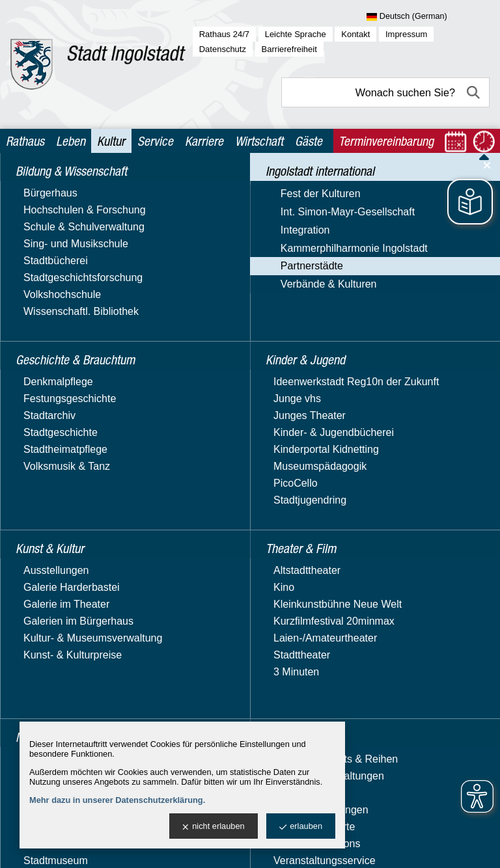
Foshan (47, 411)
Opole (44, 557)
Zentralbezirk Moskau (80, 520)
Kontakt (355, 34)
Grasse (47, 429)
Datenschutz (223, 49)
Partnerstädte (48, 356)
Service (155, 141)
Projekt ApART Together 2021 (86, 629)
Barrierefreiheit (289, 49)
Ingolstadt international (71, 235)
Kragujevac (56, 484)
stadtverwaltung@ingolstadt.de (391, 848)
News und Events (71, 374)
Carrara (48, 393)
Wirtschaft (259, 141)
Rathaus (25, 141)
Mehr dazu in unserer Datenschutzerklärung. (117, 800)
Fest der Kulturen (57, 257)
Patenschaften (63, 605)
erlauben (301, 827)
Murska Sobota (65, 538)
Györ (41, 447)
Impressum (406, 34)
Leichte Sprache (296, 34)
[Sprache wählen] (428, 17)
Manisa (47, 502)
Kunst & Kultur (50, 700)
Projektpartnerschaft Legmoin (76, 581)
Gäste (309, 141)
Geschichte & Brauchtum (76, 210)
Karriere (204, 141)
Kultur (111, 141)
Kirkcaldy (51, 466)
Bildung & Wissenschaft (72, 184)
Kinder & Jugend (56, 676)
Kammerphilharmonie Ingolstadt (66, 331)
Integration (42, 306)
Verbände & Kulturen (65, 654)
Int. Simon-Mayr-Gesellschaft (55, 281)
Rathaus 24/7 (224, 34)
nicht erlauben (213, 827)
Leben (71, 141)
